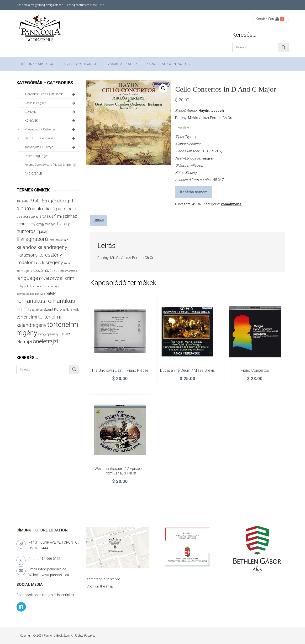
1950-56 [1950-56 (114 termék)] (38, 201)
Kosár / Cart (267, 19)
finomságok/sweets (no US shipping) (50, 165)
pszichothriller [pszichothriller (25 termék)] (52, 286)
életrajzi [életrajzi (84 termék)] (24, 342)
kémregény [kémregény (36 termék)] (24, 271)
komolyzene (231, 204)
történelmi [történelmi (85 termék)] (27, 317)
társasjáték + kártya (51, 147)
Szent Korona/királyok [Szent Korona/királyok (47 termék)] (61, 309)
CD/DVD (51, 112)
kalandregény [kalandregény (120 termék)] (52, 247)
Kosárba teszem (194, 192)
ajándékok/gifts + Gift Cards (51, 94)
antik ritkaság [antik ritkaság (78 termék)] (45, 209)
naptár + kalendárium (51, 138)
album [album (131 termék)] (24, 209)
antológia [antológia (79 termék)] (67, 209)
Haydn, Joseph (211, 111)
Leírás (99, 220)
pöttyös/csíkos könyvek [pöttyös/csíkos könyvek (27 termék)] (31, 294)
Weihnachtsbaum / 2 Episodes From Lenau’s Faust (120, 471)
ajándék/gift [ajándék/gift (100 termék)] (61, 201)
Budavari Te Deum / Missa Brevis (187, 370)
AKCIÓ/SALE (33, 173)
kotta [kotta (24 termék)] (67, 263)
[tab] (99, 220)
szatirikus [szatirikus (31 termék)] (36, 310)
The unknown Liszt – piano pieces (120, 370)
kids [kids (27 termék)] (39, 263)
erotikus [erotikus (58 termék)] (46, 216)
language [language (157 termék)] (27, 278)
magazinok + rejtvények (51, 129)
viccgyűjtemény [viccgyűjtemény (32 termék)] (48, 334)
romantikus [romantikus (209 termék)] (31, 301)
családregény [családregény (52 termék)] (27, 216)
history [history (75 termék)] (64, 224)
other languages (37, 156)
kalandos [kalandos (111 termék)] (26, 247)
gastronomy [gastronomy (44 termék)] (26, 224)
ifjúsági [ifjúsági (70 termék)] (43, 232)
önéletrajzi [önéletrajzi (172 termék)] (45, 341)
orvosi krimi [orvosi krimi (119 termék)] (63, 278)
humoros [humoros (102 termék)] (26, 231)
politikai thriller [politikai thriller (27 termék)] (33, 286)
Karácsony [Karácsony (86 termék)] (27, 255)
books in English (51, 103)
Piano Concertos (255, 370)
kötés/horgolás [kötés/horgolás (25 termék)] (68, 271)
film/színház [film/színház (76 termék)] (66, 216)
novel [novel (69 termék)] (44, 278)
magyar (208, 158)
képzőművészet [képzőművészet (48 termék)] (46, 271)
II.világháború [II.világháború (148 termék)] (32, 239)
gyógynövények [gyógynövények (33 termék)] (46, 224)
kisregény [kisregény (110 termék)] (53, 263)
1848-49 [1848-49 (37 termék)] (22, 201)
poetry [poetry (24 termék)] (20, 286)
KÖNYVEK (51, 121)
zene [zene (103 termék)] (65, 334)
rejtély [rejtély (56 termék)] (51, 293)
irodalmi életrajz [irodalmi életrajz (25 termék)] (58, 240)
